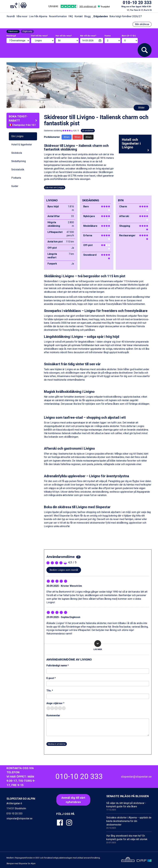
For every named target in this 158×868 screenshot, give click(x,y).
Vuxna (108, 36)
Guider (15, 186)
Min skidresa (142, 24)
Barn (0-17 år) (129, 36)
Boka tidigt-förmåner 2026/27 (126, 16)
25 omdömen (88, 131)
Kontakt (79, 16)
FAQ (71, 16)
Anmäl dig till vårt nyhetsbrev (73, 800)
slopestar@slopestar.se (136, 777)
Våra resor (22, 16)
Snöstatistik (18, 170)
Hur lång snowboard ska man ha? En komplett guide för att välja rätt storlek (129, 839)
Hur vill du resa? (64, 36)
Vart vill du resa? (39, 36)
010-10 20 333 (137, 3)
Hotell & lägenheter (22, 145)
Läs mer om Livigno (55, 187)
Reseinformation (58, 16)
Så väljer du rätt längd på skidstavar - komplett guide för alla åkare (129, 806)
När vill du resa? (88, 36)
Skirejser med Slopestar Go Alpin (21, 863)
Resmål (11, 16)
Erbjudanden (100, 16)
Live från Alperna (38, 16)
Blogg (87, 16)
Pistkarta (16, 178)
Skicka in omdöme (57, 744)
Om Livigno (17, 136)
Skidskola (17, 153)
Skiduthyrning (19, 161)
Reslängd (11, 36)
